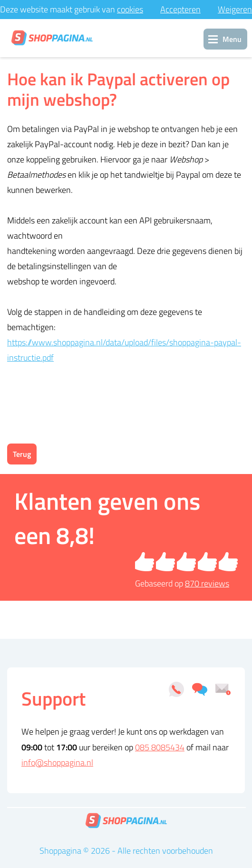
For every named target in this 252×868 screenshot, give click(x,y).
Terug (22, 454)
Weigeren (235, 9)
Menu (232, 39)
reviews (207, 583)
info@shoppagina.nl (57, 762)
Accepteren (180, 9)
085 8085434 (160, 747)
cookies (130, 9)
